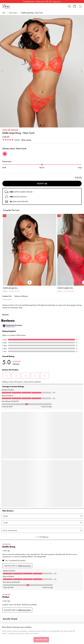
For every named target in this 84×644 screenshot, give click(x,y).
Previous (2, 71)
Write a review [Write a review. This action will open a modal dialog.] (26, 140)
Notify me (42, 184)
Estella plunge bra (10, 288)
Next (82, 71)
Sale (4, 13)
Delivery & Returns (21, 296)
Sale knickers (13, 13)
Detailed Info (7, 296)
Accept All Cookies (41, 640)
